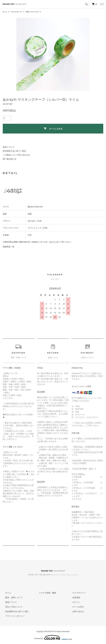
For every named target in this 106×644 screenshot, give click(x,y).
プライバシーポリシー (12, 616)
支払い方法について (11, 607)
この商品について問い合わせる (16, 155)
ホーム (5, 12)
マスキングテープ (18, 12)
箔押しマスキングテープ (38, 12)
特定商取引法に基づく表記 (14, 151)
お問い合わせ (75, 611)
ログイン (74, 602)
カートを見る (75, 607)
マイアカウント (76, 593)
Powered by (53, 637)
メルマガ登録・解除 (45, 593)
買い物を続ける (10, 159)
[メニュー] (102, 4)
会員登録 (74, 597)
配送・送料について (11, 597)
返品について (9, 147)
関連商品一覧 (9, 247)
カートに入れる (53, 128)
